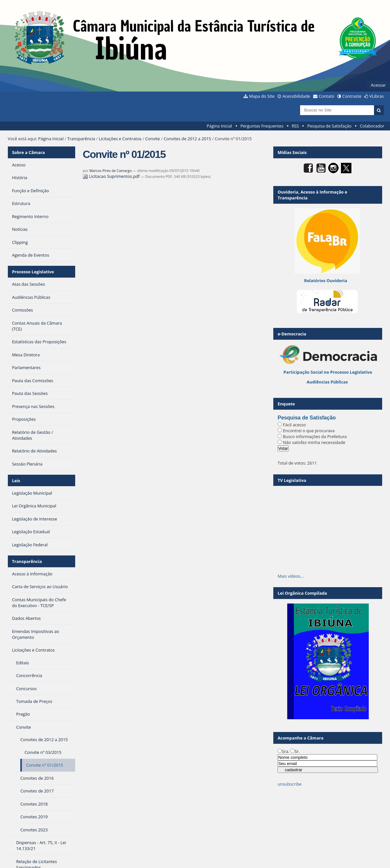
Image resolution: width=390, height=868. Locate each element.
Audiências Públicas (327, 382)
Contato (327, 96)
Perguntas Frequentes (262, 126)
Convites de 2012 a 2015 (187, 139)
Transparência (81, 139)
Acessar (378, 85)
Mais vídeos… (291, 576)
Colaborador (372, 126)
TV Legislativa (292, 480)
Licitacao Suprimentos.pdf (112, 176)
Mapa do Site (262, 96)
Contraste (352, 96)
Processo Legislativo (33, 272)
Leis (16, 481)
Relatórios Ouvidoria (326, 281)
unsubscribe (289, 784)
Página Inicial (219, 126)
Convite (153, 139)
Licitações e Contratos (120, 139)
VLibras (377, 96)
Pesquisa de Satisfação (329, 126)
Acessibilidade (296, 96)
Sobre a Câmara (29, 152)
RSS (295, 126)
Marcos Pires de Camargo (110, 170)
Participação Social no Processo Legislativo (328, 372)
